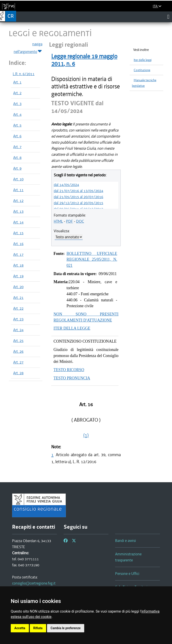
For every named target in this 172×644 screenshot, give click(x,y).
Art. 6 (17, 136)
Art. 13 (18, 211)
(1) (86, 435)
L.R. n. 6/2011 (24, 74)
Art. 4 (17, 114)
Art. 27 (18, 362)
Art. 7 (17, 147)
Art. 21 (18, 298)
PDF (70, 221)
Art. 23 (18, 319)
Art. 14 (18, 222)
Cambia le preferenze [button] (66, 628)
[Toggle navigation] (168, 17)
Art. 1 (17, 82)
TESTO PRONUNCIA (72, 378)
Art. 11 (18, 190)
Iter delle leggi (143, 60)
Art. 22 (18, 308)
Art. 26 (18, 351)
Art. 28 (18, 373)
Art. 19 (18, 276)
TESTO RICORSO (69, 370)
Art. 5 (17, 125)
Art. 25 (18, 341)
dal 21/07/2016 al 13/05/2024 (78, 191)
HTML (58, 221)
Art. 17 (18, 254)
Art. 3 (17, 104)
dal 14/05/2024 (66, 185)
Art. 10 (18, 179)
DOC (80, 221)
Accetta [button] (20, 628)
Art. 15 (18, 233)
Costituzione (142, 70)
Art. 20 (18, 287)
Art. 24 (18, 330)
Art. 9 (17, 168)
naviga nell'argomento (28, 48)
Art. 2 (17, 93)
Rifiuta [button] (38, 628)
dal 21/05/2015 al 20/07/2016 (78, 197)
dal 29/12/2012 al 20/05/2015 (78, 203)
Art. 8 (17, 158)
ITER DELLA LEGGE (72, 328)
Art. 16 (18, 244)
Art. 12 (18, 201)
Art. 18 (18, 265)
